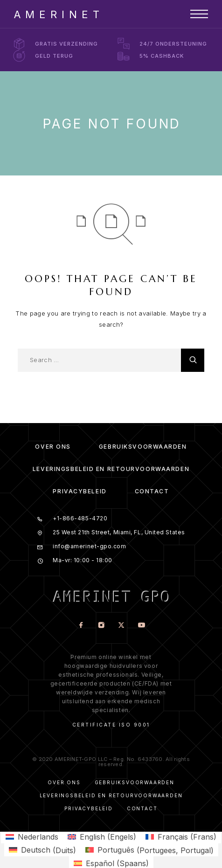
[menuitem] (32, 837)
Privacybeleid (80, 491)
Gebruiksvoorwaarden (143, 447)
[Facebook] (81, 626)
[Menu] (199, 14)
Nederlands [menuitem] (38, 837)
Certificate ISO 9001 (111, 725)
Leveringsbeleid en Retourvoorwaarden (111, 469)
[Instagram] (101, 626)
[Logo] (57, 14)
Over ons (53, 447)
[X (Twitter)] (121, 626)
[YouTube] (141, 626)
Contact (152, 491)
